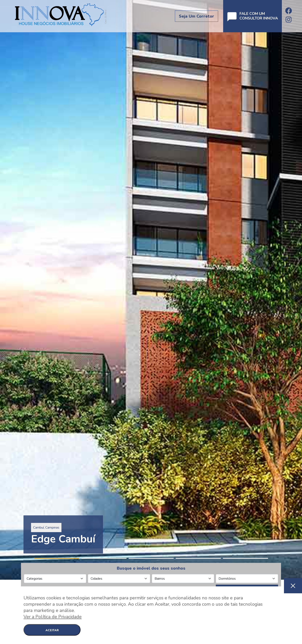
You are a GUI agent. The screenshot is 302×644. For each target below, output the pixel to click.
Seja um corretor (197, 16)
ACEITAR (52, 630)
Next (300, 290)
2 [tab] (104, 558)
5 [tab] (245, 558)
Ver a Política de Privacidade (53, 617)
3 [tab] (151, 558)
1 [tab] (57, 558)
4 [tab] (198, 558)
